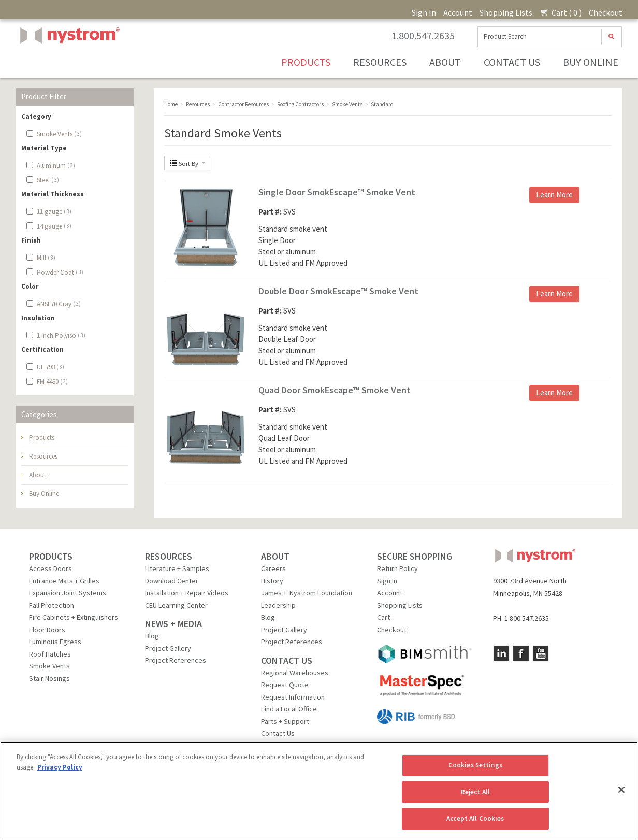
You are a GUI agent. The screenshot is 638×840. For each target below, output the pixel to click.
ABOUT (275, 556)
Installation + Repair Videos (187, 593)
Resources (380, 62)
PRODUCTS (51, 556)
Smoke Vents (49, 666)
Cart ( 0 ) (561, 12)
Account (458, 12)
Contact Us (512, 62)
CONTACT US (287, 660)
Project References (176, 660)
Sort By (188, 163)
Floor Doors (47, 630)
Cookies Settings (475, 765)
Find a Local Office (289, 709)
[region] (319, 791)
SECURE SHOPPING (415, 556)
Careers (273, 568)
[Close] (621, 790)
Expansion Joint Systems (68, 593)
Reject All (475, 792)
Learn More (554, 195)
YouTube (541, 653)
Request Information (293, 697)
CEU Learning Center (176, 605)
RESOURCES (169, 556)
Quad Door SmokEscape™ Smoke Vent (335, 390)
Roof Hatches (50, 654)
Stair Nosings (49, 678)
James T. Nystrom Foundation (307, 593)
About (445, 62)
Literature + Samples (177, 568)
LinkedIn (501, 653)
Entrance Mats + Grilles (64, 581)
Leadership (278, 605)
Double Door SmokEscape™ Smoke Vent (338, 291)
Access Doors (50, 568)
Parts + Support (285, 721)
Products (306, 62)
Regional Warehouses (295, 673)
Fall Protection (52, 605)
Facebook (521, 653)
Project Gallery (168, 648)
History (272, 581)
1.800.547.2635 (423, 36)
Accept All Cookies (475, 818)
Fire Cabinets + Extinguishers (74, 617)
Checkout (606, 12)
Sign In (424, 12)
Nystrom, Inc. (68, 61)
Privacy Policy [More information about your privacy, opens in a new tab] (60, 767)
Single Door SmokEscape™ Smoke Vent (337, 192)
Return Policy (397, 568)
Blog (152, 636)
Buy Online (591, 62)
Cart (383, 617)
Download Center (172, 581)
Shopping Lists (506, 12)
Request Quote (285, 685)
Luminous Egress (55, 642)
